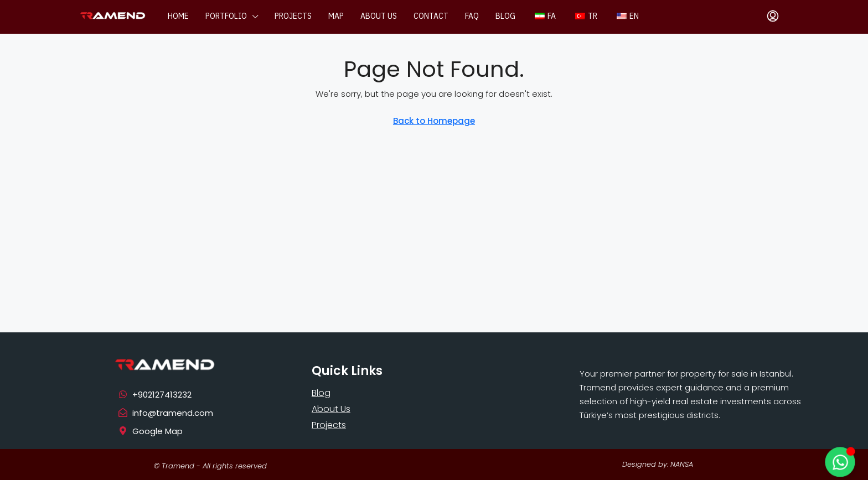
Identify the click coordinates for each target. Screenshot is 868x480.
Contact (431, 16)
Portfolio (226, 16)
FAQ (472, 16)
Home (178, 16)
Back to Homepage (434, 121)
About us (379, 16)
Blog (505, 16)
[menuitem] (773, 17)
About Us (331, 409)
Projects (293, 16)
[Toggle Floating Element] (840, 462)
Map (336, 16)
